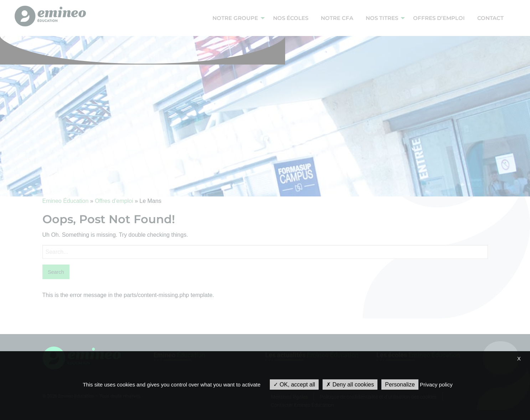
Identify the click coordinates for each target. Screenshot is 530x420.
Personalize (400, 385)
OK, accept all (294, 385)
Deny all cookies (350, 385)
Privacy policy (436, 385)
